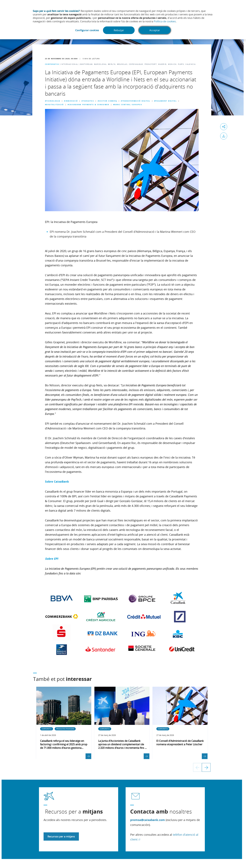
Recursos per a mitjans (61, 836)
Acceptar (155, 30)
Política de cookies (165, 21)
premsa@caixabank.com (148, 820)
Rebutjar (119, 30)
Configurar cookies (87, 30)
